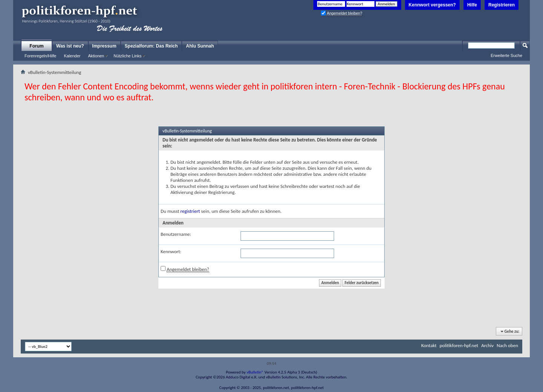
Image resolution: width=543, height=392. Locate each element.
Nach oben (507, 345)
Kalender (72, 56)
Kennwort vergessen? (432, 5)
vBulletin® (255, 372)
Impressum (104, 46)
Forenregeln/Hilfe (40, 56)
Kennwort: (171, 251)
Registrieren (502, 5)
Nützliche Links (127, 56)
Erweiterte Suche (506, 55)
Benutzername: (176, 234)
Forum (36, 46)
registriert (190, 211)
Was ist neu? (70, 46)
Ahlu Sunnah (200, 46)
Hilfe (472, 5)
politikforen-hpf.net (459, 345)
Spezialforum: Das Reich (151, 46)
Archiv (487, 345)
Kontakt (429, 345)
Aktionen (96, 56)
